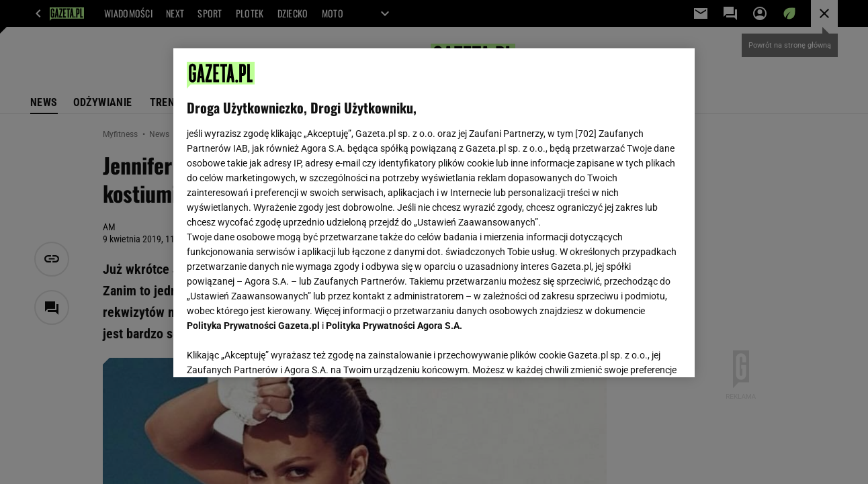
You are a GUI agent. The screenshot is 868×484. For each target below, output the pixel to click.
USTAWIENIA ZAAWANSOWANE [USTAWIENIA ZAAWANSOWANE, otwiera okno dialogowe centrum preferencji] (275, 350)
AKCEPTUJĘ (635, 351)
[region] (434, 213)
